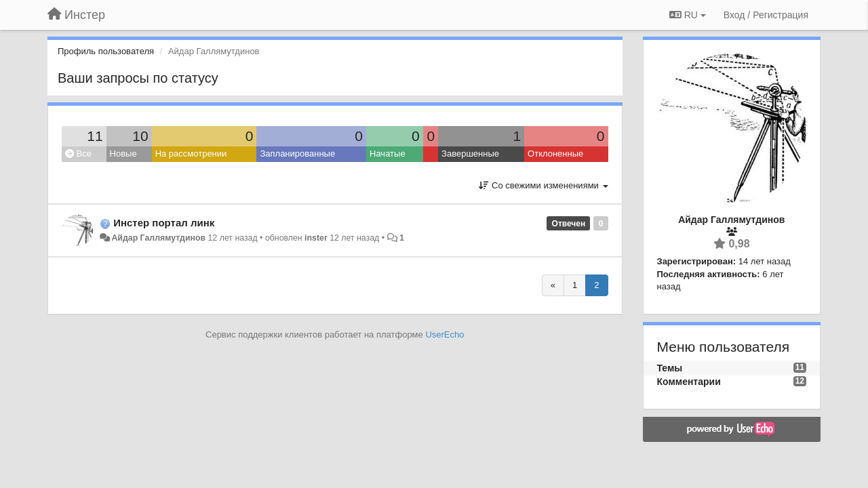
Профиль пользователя (106, 51)
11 (95, 136)
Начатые (388, 154)
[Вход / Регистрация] (766, 15)
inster (316, 238)
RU (688, 15)
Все (78, 154)
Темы (670, 368)
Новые (123, 154)
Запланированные (297, 154)
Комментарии (689, 382)
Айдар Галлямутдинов (158, 238)
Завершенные (470, 154)
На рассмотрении (191, 154)
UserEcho (445, 334)
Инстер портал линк (164, 223)
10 (140, 136)
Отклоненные (555, 154)
